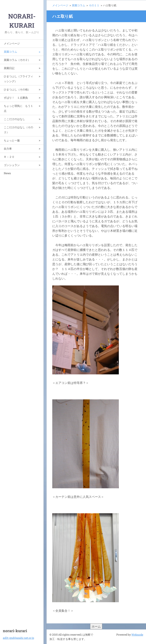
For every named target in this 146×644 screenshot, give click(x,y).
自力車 (8, 149)
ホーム (96, 626)
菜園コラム (10, 52)
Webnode (137, 635)
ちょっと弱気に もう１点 (18, 108)
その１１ (94, 5)
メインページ (12, 43)
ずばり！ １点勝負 (16, 98)
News (7, 173)
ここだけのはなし (14, 119)
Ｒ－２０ (9, 157)
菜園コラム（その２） (17, 60)
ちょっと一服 (12, 140)
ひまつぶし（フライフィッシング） (18, 79)
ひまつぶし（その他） (17, 89)
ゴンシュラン (12, 165)
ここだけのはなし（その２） (18, 130)
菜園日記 (9, 68)
